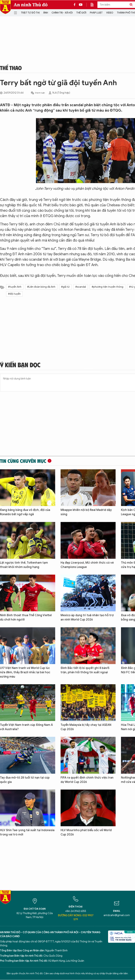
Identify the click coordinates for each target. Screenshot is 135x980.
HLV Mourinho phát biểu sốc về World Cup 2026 (86, 832)
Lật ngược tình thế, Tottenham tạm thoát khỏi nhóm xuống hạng (24, 565)
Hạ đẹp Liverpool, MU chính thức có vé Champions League (87, 565)
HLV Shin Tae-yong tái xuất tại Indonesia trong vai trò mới (27, 832)
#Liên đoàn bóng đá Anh (41, 287)
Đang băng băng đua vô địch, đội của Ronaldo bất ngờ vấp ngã (25, 512)
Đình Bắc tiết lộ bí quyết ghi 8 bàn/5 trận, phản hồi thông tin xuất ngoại (85, 670)
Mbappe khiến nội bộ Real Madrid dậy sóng (86, 512)
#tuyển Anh (15, 287)
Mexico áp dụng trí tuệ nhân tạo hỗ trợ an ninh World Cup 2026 (87, 617)
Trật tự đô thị (30, 13)
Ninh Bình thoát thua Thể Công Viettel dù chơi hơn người (26, 617)
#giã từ (65, 287)
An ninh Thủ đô (31, 5)
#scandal (81, 287)
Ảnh (46, 13)
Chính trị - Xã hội (62, 13)
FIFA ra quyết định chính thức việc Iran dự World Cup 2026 (87, 780)
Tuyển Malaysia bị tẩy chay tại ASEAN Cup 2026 (86, 727)
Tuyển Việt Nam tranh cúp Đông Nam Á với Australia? (26, 727)
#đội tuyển (14, 294)
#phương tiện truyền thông (107, 287)
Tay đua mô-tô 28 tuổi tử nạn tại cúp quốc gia (25, 780)
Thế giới (81, 13)
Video (110, 13)
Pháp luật (96, 13)
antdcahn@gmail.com (117, 915)
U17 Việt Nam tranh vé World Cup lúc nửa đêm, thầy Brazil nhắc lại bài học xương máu (25, 672)
